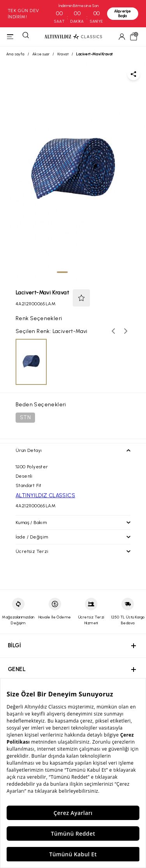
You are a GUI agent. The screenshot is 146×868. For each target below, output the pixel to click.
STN (25, 417)
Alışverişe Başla (123, 13)
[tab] (62, 272)
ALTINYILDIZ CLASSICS (45, 495)
